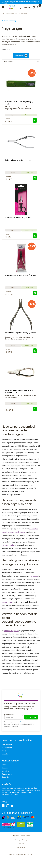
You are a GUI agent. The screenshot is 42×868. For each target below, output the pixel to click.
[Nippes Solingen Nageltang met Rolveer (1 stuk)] (35, 409)
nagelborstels (20, 532)
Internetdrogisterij (11, 631)
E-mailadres (9, 714)
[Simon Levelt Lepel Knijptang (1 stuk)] (35, 120)
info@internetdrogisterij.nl (18, 792)
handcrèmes (7, 602)
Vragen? (7, 784)
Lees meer (6, 49)
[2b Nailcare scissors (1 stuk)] (35, 236)
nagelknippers (8, 532)
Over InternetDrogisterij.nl (17, 740)
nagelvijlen (34, 529)
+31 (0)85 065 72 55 (10, 794)
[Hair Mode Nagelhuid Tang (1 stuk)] (35, 351)
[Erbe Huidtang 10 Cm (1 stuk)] (35, 178)
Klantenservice (10, 761)
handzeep (34, 576)
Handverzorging (8, 545)
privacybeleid (20, 722)
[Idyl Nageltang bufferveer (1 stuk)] (35, 293)
